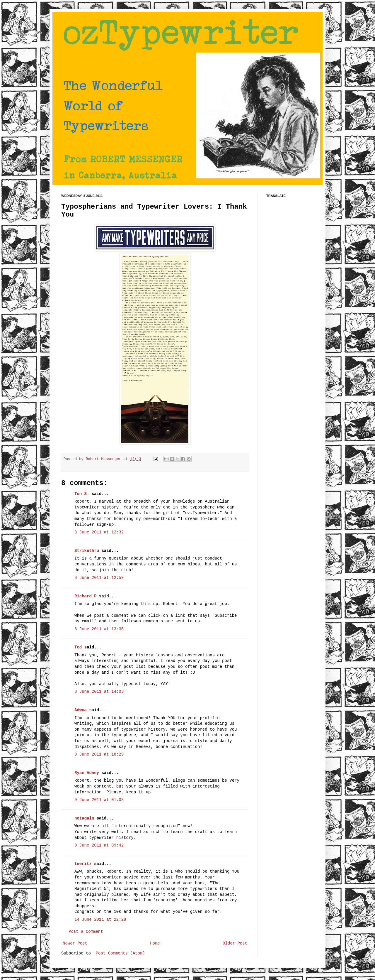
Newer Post (75, 943)
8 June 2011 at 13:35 (99, 629)
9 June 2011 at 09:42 (99, 845)
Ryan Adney (87, 773)
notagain (84, 818)
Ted (78, 647)
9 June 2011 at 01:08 (99, 800)
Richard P (86, 596)
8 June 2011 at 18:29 (99, 754)
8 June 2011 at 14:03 (99, 692)
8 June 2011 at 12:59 (99, 578)
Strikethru (87, 551)
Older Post (235, 943)
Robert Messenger (105, 459)
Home (155, 943)
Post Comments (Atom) (120, 953)
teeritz (83, 864)
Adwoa (81, 710)
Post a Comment (86, 932)
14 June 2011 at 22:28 (100, 920)
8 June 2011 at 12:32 (99, 532)
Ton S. (83, 494)
